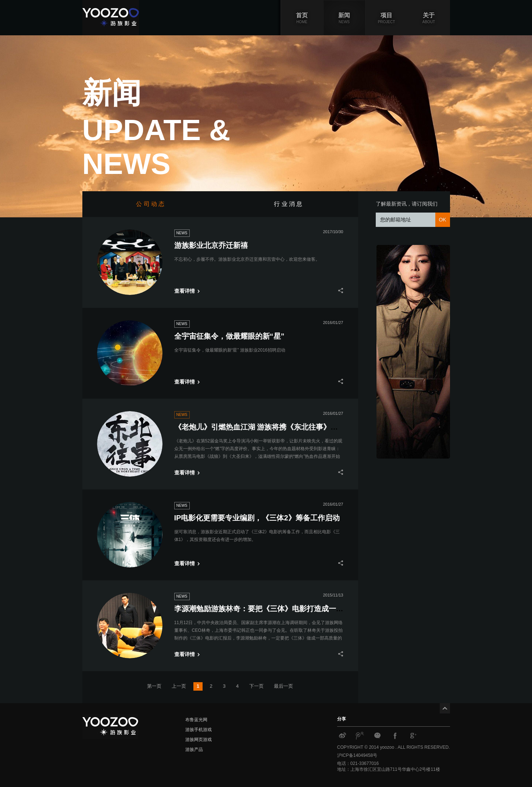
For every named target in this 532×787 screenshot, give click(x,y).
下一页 (256, 686)
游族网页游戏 (199, 740)
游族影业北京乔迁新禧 (211, 245)
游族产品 (194, 749)
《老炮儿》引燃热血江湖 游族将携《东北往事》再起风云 (267, 427)
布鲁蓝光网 (196, 720)
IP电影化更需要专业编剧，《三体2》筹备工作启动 (257, 518)
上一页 (179, 686)
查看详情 (185, 291)
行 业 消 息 (289, 204)
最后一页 (283, 686)
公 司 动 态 (151, 204)
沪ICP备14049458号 (357, 755)
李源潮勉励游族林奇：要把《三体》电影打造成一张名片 (266, 609)
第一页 (154, 686)
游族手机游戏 (199, 730)
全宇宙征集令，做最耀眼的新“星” (229, 336)
